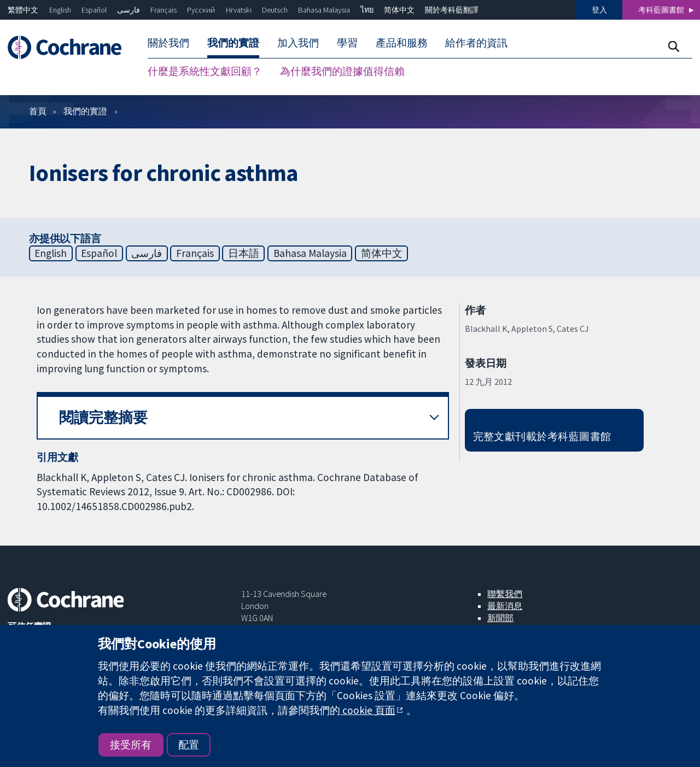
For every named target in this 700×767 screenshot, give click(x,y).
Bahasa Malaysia (324, 10)
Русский (201, 10)
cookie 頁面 (368, 710)
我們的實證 (85, 111)
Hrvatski (239, 10)
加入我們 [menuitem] (298, 43)
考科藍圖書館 (661, 10)
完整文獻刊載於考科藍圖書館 (542, 436)
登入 (599, 10)
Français (164, 10)
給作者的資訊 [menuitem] (476, 43)
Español (94, 10)
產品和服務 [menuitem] (402, 43)
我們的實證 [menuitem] (233, 43)
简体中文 (399, 10)
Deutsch (275, 10)
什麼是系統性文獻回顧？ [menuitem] (205, 71)
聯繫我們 (505, 594)
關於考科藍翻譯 (452, 10)
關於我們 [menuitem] (168, 43)
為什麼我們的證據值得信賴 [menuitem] (342, 71)
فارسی (129, 10)
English (60, 10)
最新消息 (505, 606)
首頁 (38, 111)
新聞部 (500, 618)
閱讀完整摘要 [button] (103, 417)
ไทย (367, 10)
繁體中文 (23, 10)
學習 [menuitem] (347, 43)
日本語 (244, 253)
